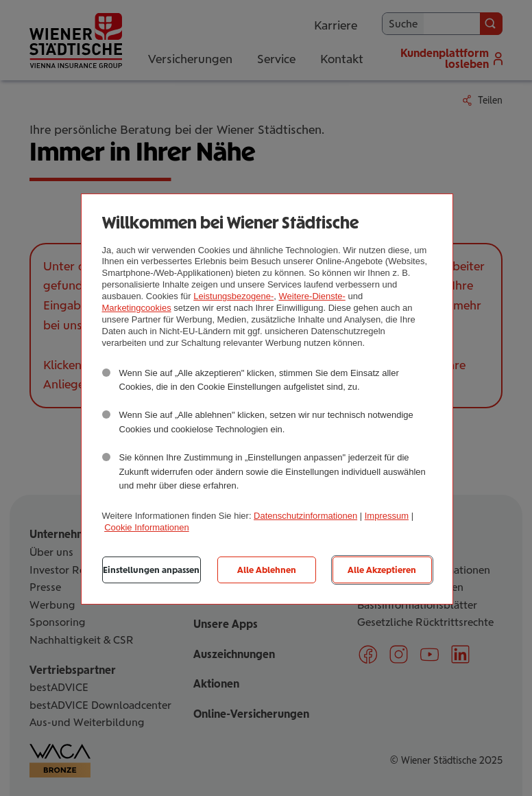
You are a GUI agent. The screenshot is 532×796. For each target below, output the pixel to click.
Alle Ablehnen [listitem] (267, 570)
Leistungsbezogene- (233, 296)
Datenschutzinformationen (305, 516)
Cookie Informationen (147, 527)
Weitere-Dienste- (312, 296)
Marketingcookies (137, 308)
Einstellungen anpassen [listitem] (151, 570)
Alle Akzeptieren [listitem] (382, 570)
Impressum (387, 516)
